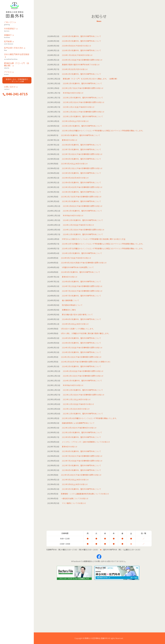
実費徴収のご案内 (69, 310)
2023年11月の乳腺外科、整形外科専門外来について (83, 414)
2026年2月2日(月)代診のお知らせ (75, 69)
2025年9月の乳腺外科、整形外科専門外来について (81, 135)
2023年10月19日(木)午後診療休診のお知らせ (79, 428)
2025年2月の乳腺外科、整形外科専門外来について (81, 201)
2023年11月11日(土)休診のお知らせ (77, 399)
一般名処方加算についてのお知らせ (75, 498)
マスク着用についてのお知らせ (74, 503)
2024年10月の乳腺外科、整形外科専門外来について (82, 253)
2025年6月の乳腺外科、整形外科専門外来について (81, 159)
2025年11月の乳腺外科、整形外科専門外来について (83, 116)
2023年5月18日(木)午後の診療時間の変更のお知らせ (81, 475)
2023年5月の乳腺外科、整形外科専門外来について (81, 489)
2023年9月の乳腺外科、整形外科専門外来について (81, 437)
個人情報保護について (70, 300)
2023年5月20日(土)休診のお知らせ (75, 480)
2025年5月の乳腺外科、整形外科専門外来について (81, 173)
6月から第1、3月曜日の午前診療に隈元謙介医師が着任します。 (85, 333)
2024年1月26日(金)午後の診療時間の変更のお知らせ (83, 371)
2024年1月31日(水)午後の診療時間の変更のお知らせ (83, 376)
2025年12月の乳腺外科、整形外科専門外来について (83, 98)
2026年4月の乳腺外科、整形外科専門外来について (81, 41)
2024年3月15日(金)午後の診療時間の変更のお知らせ (82, 348)
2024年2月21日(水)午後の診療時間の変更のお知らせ (81, 357)
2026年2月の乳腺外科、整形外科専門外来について (81, 74)
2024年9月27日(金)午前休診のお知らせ (76, 258)
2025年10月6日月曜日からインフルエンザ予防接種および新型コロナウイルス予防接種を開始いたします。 (103, 131)
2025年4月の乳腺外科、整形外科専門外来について (81, 182)
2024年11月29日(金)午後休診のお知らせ (78, 225)
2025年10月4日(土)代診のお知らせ (75, 121)
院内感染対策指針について (72, 305)
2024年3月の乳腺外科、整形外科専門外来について (81, 352)
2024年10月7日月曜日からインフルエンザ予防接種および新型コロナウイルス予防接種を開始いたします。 (103, 244)
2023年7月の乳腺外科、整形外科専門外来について (81, 465)
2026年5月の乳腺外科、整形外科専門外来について (81, 36)
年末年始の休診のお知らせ (73, 93)
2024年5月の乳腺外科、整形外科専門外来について (81, 338)
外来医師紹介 (17, 29)
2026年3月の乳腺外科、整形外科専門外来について (81, 50)
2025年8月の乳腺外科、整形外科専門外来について (81, 145)
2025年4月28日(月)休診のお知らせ (75, 178)
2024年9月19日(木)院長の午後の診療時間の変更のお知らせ (84, 263)
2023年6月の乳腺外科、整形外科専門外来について (81, 470)
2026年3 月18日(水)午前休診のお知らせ (77, 55)
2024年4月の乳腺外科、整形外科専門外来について (81, 343)
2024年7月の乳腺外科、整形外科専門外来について (81, 296)
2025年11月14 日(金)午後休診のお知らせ (79, 107)
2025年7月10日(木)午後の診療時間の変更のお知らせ (82, 154)
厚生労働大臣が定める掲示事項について (77, 314)
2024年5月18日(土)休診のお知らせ (75, 324)
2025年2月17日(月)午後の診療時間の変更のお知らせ (81, 197)
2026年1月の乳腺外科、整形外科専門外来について (82, 83)
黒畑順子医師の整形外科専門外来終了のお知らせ (81, 65)
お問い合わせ (17, 88)
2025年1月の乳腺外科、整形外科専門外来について (82, 211)
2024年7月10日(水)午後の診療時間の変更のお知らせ (82, 291)
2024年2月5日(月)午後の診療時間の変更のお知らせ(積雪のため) (86, 362)
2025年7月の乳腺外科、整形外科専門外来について (81, 149)
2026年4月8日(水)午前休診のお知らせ (77, 46)
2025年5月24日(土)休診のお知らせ (74, 164)
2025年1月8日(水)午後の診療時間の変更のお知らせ (83, 206)
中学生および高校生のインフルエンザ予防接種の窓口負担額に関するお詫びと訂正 (94, 239)
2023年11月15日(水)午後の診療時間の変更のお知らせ (84, 395)
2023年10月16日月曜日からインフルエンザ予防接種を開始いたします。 (90, 418)
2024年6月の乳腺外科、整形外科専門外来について (81, 319)
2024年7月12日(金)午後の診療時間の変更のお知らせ (82, 286)
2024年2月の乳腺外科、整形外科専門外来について (81, 366)
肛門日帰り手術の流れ (17, 49)
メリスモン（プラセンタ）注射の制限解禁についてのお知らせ (86, 442)
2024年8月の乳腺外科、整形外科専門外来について (81, 281)
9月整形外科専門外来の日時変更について (78, 267)
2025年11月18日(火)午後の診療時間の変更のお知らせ (84, 112)
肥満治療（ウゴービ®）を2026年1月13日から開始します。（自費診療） (91, 79)
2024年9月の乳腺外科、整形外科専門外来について (81, 272)
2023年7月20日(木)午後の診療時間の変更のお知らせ (82, 456)
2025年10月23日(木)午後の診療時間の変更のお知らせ (84, 102)
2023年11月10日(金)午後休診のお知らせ (78, 404)
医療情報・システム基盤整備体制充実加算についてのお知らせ (85, 494)
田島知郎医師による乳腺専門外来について (78, 423)
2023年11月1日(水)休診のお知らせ (76, 409)
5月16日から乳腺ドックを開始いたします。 (78, 329)
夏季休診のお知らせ (70, 140)
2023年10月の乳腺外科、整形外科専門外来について (82, 432)
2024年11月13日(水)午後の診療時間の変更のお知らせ (84, 230)
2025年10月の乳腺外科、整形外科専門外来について (82, 126)
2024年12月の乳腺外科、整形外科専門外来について (83, 220)
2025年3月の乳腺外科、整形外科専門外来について (81, 192)
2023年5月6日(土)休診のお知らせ (75, 484)
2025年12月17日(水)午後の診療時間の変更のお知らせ (83, 88)
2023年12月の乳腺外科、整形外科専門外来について (83, 390)
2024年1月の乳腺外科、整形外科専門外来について (82, 381)
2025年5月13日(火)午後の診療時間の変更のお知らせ (82, 168)
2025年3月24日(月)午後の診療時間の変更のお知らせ (82, 187)
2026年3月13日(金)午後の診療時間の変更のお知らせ (82, 60)
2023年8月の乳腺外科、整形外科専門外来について (81, 451)
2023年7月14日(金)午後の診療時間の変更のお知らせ (82, 461)
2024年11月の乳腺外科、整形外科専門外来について (83, 234)
